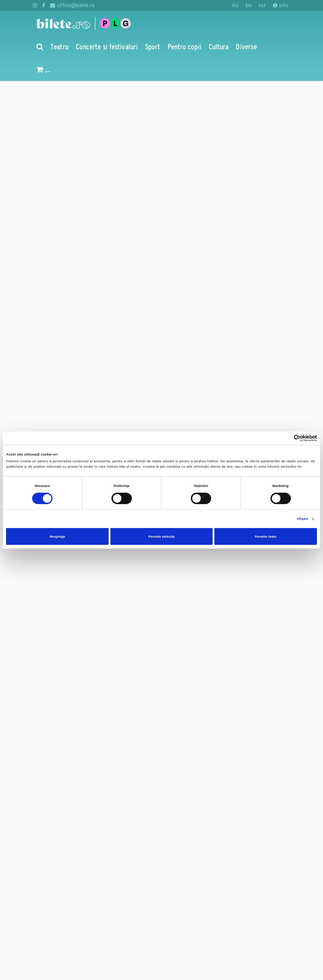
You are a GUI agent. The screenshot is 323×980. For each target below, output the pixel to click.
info (281, 5)
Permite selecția (162, 537)
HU (262, 6)
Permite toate (266, 537)
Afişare (302, 519)
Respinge (57, 537)
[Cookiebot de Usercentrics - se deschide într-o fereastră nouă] (286, 438)
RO (235, 6)
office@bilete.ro (72, 5)
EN (249, 6)
